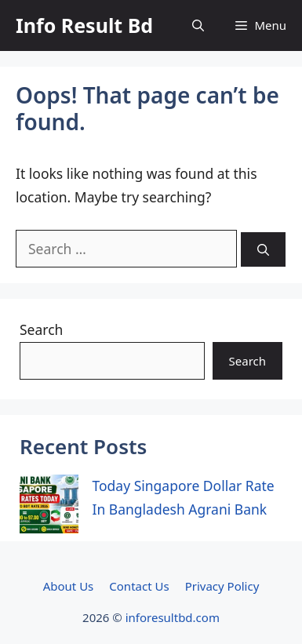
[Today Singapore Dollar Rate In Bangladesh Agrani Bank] (49, 508)
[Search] (263, 250)
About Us (69, 586)
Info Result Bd (84, 25)
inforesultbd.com (173, 617)
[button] (198, 25)
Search (41, 329)
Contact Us (139, 586)
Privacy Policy (222, 586)
